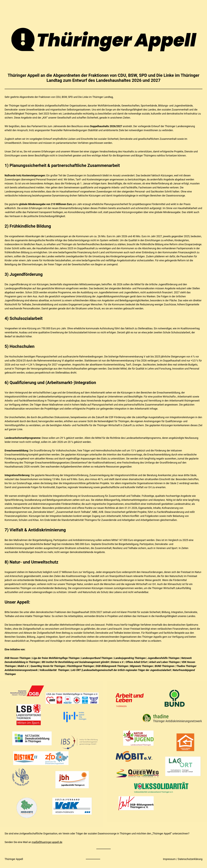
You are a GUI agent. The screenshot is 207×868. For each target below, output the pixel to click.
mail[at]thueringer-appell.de (47, 842)
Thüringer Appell (14, 859)
